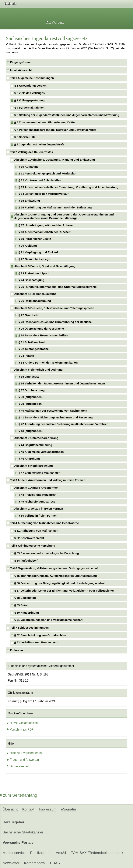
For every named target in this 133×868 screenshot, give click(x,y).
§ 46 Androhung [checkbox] (29, 459)
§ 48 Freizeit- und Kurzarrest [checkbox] (37, 495)
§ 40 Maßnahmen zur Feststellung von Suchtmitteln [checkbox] (53, 411)
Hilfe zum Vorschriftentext (25, 753)
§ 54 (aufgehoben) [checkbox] (26, 561)
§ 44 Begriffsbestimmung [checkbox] (35, 445)
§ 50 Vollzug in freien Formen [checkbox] (38, 516)
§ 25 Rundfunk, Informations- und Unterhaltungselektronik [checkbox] (58, 287)
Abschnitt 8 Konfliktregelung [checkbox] (33, 466)
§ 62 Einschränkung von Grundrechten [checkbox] (40, 635)
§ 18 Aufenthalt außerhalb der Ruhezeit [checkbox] (45, 232)
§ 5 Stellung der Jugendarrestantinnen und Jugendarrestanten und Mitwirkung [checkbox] (67, 115)
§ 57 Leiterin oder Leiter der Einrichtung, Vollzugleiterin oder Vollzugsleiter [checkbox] (64, 591)
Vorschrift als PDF (20, 730)
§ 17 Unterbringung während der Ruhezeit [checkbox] (46, 225)
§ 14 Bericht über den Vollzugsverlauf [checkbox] (44, 194)
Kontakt (28, 809)
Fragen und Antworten (23, 760)
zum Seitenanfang (19, 795)
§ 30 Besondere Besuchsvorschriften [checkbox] (43, 335)
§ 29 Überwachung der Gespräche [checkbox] (41, 329)
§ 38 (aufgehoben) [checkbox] (31, 397)
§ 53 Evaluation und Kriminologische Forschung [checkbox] (46, 553)
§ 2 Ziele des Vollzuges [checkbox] (29, 93)
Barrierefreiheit (18, 766)
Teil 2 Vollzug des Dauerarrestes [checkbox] (31, 152)
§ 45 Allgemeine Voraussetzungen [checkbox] (41, 452)
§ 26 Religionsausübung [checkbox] (35, 301)
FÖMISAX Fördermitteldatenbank (97, 853)
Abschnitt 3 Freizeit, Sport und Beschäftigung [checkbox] (45, 266)
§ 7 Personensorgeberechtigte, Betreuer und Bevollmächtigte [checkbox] (55, 130)
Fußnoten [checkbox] (16, 650)
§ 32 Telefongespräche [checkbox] (34, 349)
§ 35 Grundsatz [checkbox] (29, 377)
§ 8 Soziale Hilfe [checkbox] (25, 137)
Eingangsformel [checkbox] (21, 62)
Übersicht (10, 809)
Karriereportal (35, 863)
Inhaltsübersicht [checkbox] (21, 70)
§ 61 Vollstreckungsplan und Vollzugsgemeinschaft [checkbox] (48, 620)
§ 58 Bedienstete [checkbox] (25, 598)
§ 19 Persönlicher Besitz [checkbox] (35, 239)
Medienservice (14, 853)
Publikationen (41, 853)
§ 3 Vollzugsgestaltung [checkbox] (29, 100)
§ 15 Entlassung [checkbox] (29, 201)
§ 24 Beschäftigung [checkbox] (31, 280)
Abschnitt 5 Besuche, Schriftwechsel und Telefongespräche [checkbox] (54, 308)
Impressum (48, 809)
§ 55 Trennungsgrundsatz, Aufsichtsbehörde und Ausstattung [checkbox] (55, 576)
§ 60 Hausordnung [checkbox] (26, 613)
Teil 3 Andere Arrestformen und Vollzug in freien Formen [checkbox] (48, 480)
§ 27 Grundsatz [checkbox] (29, 315)
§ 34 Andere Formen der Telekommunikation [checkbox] (48, 363)
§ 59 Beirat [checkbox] (21, 605)
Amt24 (61, 853)
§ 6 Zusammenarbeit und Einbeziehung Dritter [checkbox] (45, 122)
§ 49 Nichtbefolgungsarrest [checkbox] (37, 502)
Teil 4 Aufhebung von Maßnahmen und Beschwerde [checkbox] (44, 523)
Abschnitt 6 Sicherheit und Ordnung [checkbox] (38, 370)
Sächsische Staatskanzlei (23, 832)
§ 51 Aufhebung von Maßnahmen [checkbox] (36, 531)
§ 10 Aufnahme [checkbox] (28, 167)
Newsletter (11, 863)
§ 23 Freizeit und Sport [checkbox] (34, 273)
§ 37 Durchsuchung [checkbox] (32, 390)
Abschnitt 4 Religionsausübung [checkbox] (35, 294)
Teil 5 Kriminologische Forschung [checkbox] (33, 546)
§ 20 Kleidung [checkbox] (28, 246)
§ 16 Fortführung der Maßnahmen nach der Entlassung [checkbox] (55, 208)
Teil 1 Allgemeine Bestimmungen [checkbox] (32, 78)
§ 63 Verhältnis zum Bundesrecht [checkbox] (36, 642)
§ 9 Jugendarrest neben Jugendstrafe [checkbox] (39, 144)
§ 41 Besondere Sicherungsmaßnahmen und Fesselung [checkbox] (56, 417)
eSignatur (68, 809)
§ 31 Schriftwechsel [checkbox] (32, 342)
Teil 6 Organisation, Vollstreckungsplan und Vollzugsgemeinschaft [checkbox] (54, 568)
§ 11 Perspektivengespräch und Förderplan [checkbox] (47, 174)
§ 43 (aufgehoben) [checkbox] (31, 431)
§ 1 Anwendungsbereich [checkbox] (30, 86)
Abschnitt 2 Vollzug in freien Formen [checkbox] (39, 509)
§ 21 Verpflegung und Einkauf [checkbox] (38, 252)
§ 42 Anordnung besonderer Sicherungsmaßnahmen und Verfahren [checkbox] (63, 424)
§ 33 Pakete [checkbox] (26, 356)
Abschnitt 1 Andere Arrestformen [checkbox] (36, 488)
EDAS (55, 863)
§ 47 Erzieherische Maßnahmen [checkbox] (39, 473)
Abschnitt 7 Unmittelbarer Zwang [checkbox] (36, 438)
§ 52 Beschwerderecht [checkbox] (29, 538)
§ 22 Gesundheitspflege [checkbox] (34, 259)
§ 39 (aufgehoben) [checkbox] (31, 404)
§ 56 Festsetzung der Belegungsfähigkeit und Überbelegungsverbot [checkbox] (59, 583)
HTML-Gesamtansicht (23, 723)
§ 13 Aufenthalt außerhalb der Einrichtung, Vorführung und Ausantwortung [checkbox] (68, 187)
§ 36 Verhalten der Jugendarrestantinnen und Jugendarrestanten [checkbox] (62, 383)
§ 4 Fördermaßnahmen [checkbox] (29, 108)
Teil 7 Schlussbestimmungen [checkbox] (29, 628)
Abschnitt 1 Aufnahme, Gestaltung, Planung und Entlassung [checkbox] (54, 160)
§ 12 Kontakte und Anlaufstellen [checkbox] (40, 180)
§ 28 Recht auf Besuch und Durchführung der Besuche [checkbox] (55, 322)
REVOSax (55, 22)
